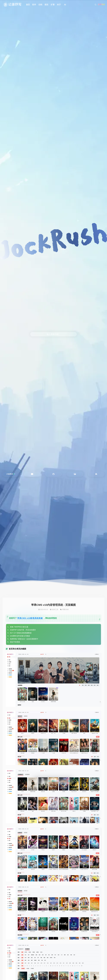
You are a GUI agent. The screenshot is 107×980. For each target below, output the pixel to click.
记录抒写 (15, 4)
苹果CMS (65, 609)
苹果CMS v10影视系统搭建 (30, 618)
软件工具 (55, 609)
